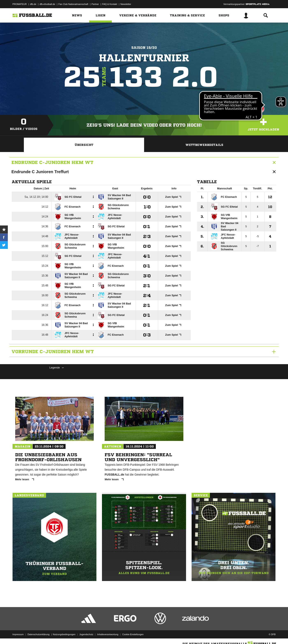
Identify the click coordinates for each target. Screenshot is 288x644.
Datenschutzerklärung (39, 634)
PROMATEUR (20, 4)
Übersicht (84, 145)
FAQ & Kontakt (110, 4)
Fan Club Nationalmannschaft (73, 4)
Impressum (18, 634)
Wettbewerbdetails (204, 145)
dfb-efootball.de (47, 4)
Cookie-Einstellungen (133, 634)
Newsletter (126, 4)
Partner (95, 4)
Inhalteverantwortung (108, 634)
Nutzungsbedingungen (64, 634)
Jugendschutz (86, 634)
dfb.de (33, 4)
